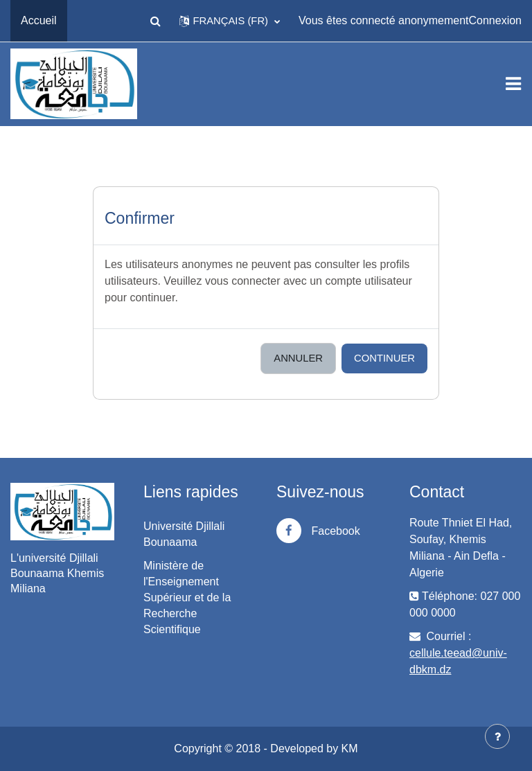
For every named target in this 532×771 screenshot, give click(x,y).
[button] (155, 21)
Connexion (496, 20)
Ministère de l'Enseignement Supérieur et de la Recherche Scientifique (187, 597)
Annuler (298, 358)
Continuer (384, 358)
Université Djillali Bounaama (184, 534)
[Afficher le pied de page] (497, 736)
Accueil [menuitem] (39, 20)
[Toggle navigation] (513, 84)
